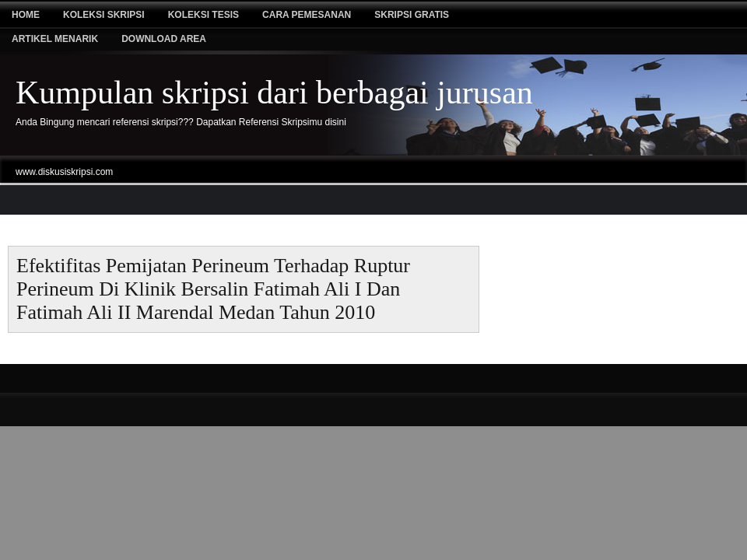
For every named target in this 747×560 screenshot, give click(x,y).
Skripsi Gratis (412, 15)
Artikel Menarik (55, 39)
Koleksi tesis (203, 15)
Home (26, 15)
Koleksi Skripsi (104, 15)
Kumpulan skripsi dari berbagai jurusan (274, 93)
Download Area (164, 39)
